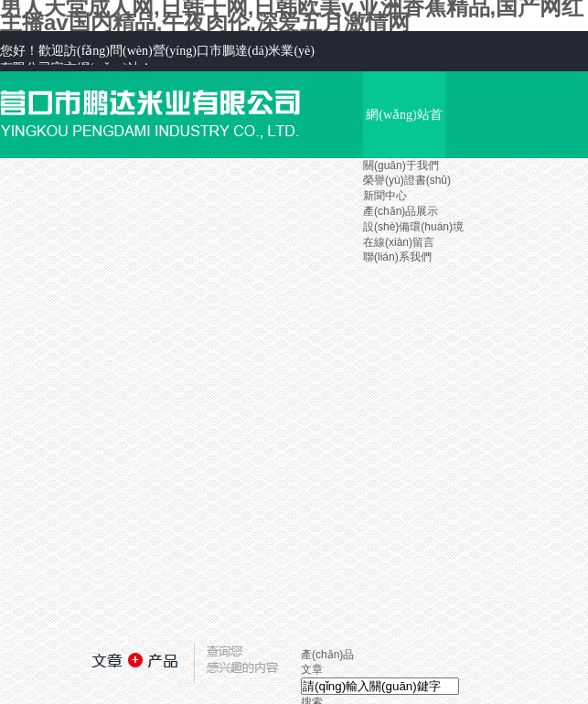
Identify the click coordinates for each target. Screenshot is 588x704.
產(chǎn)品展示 (401, 211)
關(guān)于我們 (401, 165)
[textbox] (380, 686)
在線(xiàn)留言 (399, 242)
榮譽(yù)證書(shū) (407, 180)
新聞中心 (385, 196)
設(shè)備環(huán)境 (413, 227)
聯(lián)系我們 (397, 257)
